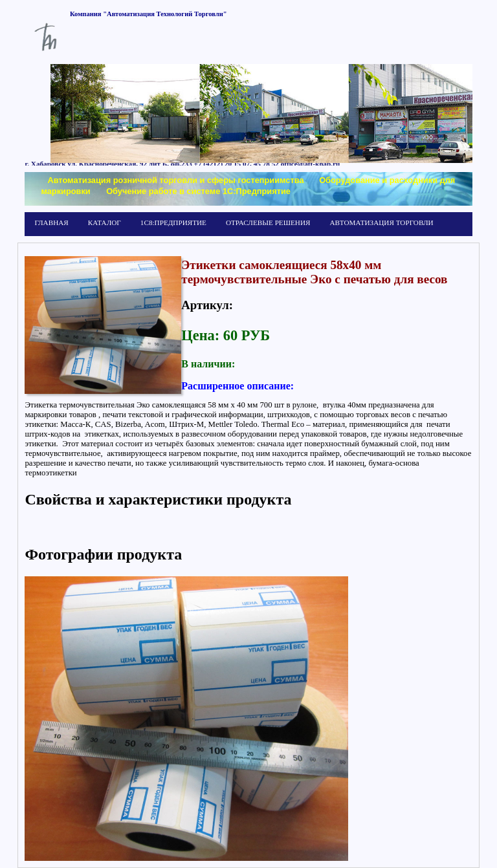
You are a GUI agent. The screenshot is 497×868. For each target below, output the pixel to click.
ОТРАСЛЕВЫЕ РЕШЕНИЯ (268, 222)
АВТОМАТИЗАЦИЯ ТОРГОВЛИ (381, 222)
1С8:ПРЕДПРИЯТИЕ (173, 222)
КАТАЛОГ (105, 222)
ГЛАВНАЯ (51, 222)
